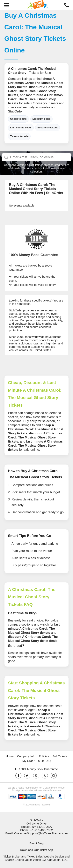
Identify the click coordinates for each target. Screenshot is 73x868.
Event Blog (36, 843)
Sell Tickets (60, 756)
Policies (44, 756)
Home (10, 756)
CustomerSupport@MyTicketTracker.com (41, 833)
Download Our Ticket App (36, 850)
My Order (29, 761)
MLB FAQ (44, 761)
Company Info (26, 756)
